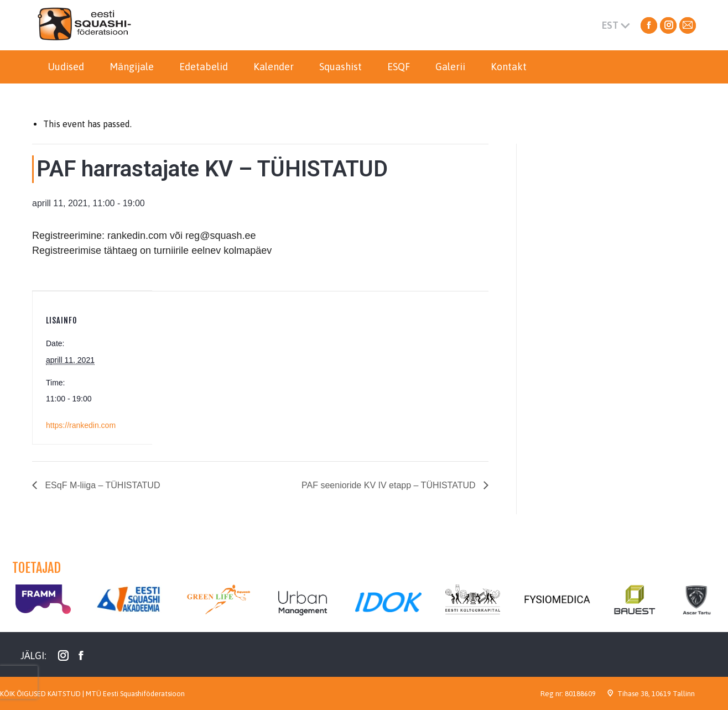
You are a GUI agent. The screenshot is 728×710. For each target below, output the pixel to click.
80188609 (580, 694)
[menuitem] (66, 67)
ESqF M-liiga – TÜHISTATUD (101, 485)
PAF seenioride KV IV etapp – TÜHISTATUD (390, 485)
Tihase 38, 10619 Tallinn (656, 694)
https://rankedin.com (81, 425)
